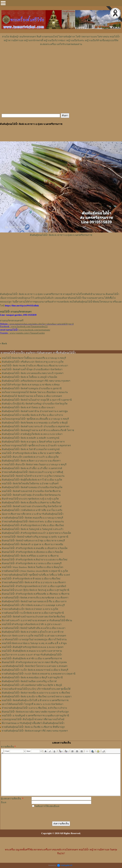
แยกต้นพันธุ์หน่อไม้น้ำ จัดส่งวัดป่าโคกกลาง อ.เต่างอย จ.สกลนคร (35, 666)
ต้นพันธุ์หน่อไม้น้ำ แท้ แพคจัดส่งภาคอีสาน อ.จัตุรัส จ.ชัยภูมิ (32, 685)
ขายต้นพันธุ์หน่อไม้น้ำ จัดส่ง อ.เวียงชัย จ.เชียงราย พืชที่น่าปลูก (33, 727)
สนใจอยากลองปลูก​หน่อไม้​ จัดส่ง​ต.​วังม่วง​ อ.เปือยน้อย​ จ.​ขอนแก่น (35, 392)
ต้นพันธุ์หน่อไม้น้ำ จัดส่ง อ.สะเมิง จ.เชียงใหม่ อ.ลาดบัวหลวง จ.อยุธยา (37, 697)
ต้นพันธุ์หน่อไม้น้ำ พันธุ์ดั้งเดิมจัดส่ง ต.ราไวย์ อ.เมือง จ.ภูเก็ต (32, 480)
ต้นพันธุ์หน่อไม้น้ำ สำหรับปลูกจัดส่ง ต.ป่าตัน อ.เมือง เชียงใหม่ (33, 525)
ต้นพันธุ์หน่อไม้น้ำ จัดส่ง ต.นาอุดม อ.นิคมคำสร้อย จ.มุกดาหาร (33, 442)
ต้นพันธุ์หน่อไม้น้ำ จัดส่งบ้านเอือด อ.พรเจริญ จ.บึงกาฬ (29, 681)
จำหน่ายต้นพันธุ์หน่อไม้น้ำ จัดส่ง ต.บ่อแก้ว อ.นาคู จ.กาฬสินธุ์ (32, 472)
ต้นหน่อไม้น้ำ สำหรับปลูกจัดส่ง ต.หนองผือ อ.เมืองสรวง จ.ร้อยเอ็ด (35, 548)
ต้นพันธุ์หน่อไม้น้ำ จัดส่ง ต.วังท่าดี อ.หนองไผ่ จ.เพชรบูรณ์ (31, 449)
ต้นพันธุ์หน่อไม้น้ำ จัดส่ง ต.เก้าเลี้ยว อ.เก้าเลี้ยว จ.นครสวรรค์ (32, 468)
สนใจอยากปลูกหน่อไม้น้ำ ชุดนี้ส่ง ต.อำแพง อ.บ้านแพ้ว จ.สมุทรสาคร (36, 445)
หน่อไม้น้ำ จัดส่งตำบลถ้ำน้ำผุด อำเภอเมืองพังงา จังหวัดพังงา (32, 369)
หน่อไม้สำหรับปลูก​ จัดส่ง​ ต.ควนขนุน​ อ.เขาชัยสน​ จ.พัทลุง (31, 385)
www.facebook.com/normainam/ (35, 330)
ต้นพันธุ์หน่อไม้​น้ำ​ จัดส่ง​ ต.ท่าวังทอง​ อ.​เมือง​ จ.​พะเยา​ (28, 407)
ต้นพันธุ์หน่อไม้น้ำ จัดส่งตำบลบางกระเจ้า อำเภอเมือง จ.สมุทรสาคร (36, 426)
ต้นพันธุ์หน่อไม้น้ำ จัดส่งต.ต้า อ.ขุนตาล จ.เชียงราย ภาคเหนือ (32, 544)
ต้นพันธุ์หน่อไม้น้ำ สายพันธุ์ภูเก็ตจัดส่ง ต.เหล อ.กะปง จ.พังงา (32, 434)
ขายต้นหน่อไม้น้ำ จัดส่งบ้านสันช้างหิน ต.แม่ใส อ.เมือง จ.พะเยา (34, 628)
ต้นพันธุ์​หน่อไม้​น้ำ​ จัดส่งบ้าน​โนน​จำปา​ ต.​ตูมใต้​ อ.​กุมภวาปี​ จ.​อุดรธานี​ (37, 400)
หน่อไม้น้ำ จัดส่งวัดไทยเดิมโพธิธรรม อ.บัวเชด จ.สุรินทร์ (30, 484)
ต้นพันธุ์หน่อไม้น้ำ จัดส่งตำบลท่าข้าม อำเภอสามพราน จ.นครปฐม (35, 411)
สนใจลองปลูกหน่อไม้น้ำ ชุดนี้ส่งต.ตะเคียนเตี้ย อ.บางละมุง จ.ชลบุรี (35, 419)
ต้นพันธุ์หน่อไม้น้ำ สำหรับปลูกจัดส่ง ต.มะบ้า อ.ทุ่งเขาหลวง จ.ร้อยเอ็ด (36, 533)
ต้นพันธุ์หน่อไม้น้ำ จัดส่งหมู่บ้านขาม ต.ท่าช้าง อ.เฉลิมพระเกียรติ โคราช (38, 430)
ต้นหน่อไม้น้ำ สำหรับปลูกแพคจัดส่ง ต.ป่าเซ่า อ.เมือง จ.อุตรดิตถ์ (34, 586)
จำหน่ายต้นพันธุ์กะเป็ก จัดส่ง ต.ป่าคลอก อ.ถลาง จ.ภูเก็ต (30, 609)
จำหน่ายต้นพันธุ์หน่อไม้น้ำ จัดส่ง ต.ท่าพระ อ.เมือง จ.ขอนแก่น (33, 522)
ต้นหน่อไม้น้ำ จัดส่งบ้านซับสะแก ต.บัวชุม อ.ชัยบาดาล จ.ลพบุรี (33, 541)
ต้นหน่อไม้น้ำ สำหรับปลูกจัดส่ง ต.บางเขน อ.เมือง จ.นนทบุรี (32, 563)
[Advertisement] (61, 56)
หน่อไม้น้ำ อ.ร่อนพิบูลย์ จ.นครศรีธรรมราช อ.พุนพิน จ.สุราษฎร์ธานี (35, 716)
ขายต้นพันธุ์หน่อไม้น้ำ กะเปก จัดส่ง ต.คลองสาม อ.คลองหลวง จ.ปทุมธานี (39, 674)
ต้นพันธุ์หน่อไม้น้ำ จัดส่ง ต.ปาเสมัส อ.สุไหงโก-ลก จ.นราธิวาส (33, 632)
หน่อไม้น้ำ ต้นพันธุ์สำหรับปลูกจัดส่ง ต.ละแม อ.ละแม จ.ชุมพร (33, 647)
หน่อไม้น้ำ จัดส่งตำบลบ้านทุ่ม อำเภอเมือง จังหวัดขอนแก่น (31, 495)
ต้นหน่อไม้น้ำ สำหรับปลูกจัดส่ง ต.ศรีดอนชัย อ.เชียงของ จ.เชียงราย (36, 594)
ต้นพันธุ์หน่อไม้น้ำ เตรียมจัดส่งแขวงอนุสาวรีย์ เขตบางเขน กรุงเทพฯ (36, 381)
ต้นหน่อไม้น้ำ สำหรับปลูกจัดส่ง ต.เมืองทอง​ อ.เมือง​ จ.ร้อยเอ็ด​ (32, 552)
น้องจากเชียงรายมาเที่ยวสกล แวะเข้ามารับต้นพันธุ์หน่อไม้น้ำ (33, 514)
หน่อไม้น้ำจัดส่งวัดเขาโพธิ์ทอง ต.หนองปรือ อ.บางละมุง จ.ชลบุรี (34, 358)
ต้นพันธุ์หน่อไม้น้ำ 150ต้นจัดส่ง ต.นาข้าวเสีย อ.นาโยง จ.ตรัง (32, 510)
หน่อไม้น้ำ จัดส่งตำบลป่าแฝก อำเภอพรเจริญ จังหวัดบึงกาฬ (32, 506)
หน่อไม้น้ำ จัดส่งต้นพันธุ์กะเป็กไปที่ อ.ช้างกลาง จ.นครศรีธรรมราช (35, 700)
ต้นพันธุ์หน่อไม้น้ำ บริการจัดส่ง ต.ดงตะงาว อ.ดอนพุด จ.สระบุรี (33, 605)
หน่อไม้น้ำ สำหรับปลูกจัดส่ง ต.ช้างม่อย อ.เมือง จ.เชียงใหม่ (31, 579)
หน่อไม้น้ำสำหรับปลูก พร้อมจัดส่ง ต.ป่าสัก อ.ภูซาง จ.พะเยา (32, 624)
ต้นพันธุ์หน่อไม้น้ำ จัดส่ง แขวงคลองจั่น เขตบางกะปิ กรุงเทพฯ (32, 373)
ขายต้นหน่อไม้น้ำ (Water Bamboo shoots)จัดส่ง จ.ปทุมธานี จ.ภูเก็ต (35, 571)
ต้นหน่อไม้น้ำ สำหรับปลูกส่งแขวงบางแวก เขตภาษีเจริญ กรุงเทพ (34, 662)
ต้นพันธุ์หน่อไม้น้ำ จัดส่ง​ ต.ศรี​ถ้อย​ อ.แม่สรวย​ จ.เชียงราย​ (30, 556)
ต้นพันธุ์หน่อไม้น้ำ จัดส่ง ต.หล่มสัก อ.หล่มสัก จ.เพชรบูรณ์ (30, 438)
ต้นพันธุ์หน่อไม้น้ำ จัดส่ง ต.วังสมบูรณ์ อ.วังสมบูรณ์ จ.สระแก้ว (32, 529)
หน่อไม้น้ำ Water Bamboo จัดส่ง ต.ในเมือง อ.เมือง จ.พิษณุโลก (32, 567)
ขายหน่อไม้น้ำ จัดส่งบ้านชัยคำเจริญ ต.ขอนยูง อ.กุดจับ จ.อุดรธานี (35, 537)
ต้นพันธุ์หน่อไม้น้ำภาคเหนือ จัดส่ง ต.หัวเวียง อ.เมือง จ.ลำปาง (32, 415)
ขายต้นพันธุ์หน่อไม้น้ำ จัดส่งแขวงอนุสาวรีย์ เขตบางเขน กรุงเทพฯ (35, 731)
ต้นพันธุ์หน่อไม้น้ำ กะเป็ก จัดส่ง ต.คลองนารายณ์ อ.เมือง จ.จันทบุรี (35, 670)
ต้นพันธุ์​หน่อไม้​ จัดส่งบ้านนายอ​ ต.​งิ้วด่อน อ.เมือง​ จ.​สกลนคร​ (32, 396)
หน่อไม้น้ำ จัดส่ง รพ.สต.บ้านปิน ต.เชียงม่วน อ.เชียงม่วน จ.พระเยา (35, 366)
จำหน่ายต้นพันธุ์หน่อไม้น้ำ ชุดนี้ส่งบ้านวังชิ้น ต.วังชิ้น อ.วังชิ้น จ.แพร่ (36, 575)
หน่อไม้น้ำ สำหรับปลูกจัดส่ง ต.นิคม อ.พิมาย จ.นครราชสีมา (32, 453)
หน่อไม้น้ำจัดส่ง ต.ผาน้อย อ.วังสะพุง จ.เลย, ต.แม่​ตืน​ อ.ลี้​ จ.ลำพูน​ (34, 643)
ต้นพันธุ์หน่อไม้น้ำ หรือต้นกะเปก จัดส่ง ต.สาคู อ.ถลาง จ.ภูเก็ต (33, 362)
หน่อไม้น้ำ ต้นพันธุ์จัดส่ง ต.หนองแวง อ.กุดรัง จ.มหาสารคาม (32, 651)
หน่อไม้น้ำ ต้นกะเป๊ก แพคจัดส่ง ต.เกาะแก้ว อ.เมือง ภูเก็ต (30, 457)
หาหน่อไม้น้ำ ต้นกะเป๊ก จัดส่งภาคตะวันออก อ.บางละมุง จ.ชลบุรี (34, 465)
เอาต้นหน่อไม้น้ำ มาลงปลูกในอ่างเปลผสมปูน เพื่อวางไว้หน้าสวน (34, 639)
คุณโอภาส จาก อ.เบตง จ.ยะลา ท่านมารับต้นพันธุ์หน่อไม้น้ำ (32, 655)
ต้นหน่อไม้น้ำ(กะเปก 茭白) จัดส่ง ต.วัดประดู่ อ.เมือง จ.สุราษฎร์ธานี (35, 590)
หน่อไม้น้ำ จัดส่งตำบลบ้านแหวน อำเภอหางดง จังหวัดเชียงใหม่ (33, 617)
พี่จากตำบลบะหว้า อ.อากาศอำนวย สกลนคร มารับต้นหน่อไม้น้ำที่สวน (37, 620)
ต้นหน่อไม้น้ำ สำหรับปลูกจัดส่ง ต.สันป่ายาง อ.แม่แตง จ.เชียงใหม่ (35, 560)
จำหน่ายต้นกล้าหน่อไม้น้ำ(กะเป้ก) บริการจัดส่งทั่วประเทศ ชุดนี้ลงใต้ (36, 689)
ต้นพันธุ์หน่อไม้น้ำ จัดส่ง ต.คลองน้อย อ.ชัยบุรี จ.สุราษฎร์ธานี (32, 678)
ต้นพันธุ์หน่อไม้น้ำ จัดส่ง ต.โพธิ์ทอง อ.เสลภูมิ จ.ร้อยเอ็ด (29, 377)
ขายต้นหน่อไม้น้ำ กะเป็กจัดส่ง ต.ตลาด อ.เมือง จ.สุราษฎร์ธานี (33, 613)
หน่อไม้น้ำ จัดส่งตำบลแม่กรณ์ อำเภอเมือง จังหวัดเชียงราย (31, 491)
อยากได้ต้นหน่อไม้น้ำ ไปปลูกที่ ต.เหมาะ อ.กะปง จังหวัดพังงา (32, 704)
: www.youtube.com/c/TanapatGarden (22, 333)
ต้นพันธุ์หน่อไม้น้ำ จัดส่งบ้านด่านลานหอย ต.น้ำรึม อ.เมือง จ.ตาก (34, 601)
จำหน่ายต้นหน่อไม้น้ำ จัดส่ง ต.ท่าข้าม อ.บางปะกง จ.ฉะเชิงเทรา (34, 582)
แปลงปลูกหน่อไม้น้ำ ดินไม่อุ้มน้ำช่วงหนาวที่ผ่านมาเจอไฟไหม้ (33, 719)
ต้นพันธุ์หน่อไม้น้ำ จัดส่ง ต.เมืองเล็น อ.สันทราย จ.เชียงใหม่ (31, 503)
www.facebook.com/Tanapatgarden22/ (29, 326)
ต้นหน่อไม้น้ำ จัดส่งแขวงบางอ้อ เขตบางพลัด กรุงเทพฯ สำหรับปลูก (35, 712)
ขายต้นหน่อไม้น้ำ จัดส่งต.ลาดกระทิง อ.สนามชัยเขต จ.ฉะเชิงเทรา (35, 598)
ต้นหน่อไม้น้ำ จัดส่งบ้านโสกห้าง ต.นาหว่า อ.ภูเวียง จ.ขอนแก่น (33, 476)
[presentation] (56, 814)
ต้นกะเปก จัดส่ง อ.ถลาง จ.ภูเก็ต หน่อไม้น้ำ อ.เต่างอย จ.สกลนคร (34, 636)
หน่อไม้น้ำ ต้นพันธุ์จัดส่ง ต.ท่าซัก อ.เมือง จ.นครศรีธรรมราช (32, 658)
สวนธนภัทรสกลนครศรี (12, 321)
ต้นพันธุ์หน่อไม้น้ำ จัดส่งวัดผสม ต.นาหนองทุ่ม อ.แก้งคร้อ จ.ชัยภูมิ (35, 423)
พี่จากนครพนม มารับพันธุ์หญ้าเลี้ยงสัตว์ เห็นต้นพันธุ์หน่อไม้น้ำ (33, 723)
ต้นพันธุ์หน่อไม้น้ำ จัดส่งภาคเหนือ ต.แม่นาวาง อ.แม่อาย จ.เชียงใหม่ (36, 693)
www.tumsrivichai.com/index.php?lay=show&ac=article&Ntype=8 (42, 324)
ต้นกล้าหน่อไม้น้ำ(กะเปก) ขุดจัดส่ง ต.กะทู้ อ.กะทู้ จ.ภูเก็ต (30, 499)
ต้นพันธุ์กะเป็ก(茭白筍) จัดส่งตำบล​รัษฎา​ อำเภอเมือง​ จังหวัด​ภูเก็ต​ (35, 404)
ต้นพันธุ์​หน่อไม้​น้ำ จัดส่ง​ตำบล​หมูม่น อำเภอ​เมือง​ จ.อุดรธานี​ (32, 388)
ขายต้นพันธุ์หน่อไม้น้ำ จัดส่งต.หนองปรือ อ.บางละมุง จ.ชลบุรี (32, 518)
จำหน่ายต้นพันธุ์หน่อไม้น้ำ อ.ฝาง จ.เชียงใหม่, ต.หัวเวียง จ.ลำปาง (34, 708)
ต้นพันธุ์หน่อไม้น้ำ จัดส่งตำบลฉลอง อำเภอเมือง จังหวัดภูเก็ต (32, 487)
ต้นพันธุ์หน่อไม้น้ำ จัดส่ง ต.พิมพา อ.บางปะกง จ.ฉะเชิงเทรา (31, 461)
